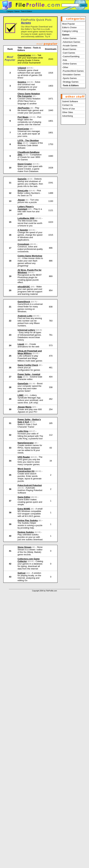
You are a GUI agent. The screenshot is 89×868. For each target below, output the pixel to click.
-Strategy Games (70, 82)
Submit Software (70, 101)
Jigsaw (21, 200)
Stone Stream (25, 547)
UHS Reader (24, 457)
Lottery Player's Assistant (26, 208)
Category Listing (70, 31)
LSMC (21, 395)
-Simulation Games (71, 75)
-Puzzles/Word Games (73, 71)
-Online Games (69, 64)
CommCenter (24, 55)
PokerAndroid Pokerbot (30, 485)
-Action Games (69, 38)
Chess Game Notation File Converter (29, 95)
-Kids (65, 60)
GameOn (22, 179)
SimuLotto (23, 191)
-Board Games (69, 49)
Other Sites (68, 112)
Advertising (67, 116)
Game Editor (24, 497)
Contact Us (67, 105)
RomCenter (23, 129)
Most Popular (69, 24)
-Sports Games (69, 78)
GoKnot (22, 573)
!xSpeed (22, 68)
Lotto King (23, 431)
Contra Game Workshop (30, 256)
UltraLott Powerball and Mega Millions (30, 352)
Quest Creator (25, 164)
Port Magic (23, 117)
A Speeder (23, 230)
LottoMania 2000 (26, 218)
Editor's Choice (69, 27)
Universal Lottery (26, 330)
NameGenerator (26, 443)
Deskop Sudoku (26, 532)
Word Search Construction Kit (26, 470)
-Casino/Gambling (71, 56)
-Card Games (69, 53)
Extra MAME (24, 509)
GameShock (24, 302)
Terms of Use (69, 109)
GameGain (23, 383)
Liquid (21, 344)
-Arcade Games (70, 46)
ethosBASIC (24, 287)
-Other (65, 67)
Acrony (26, 23)
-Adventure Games (71, 42)
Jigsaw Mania (25, 407)
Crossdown (23, 244)
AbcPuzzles (24, 108)
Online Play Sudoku (28, 520)
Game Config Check (28, 365)
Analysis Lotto (25, 316)
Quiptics (22, 82)
